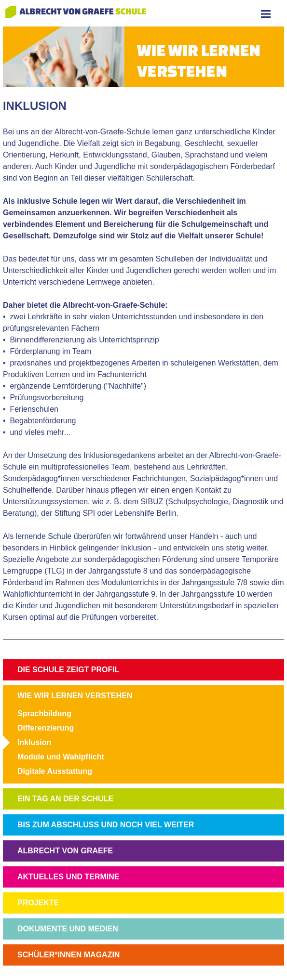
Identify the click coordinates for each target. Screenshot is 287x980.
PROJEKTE (38, 903)
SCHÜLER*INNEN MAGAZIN (68, 955)
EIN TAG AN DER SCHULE (65, 799)
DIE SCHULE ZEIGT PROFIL (68, 670)
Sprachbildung (44, 713)
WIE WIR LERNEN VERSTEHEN (75, 696)
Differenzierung (46, 728)
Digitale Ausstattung (55, 771)
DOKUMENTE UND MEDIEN (68, 929)
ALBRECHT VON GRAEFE (65, 851)
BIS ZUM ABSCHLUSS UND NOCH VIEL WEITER (106, 825)
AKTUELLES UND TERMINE (68, 877)
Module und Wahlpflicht (61, 757)
